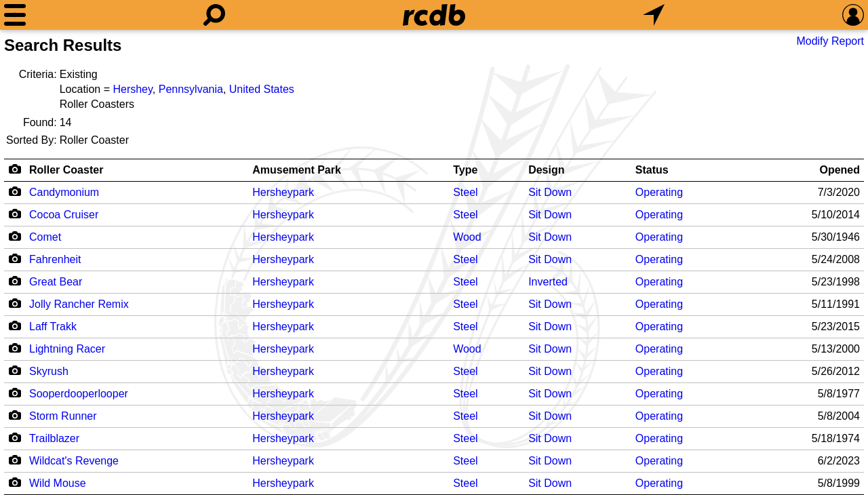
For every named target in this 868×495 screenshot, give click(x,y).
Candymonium (64, 192)
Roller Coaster (66, 170)
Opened (840, 170)
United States (262, 89)
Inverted (548, 282)
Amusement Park (297, 170)
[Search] (214, 15)
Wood (467, 237)
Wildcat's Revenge (74, 461)
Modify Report (830, 41)
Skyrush (49, 371)
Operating (659, 192)
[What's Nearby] (654, 15)
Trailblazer (54, 438)
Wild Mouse (58, 483)
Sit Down (550, 192)
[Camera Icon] (15, 191)
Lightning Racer (67, 349)
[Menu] (15, 15)
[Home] (434, 15)
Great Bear (56, 282)
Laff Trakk (53, 326)
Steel (465, 192)
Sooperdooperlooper (79, 394)
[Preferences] (853, 15)
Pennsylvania (191, 89)
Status (652, 170)
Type (465, 170)
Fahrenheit (55, 259)
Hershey (132, 89)
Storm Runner (63, 416)
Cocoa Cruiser (64, 215)
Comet (45, 237)
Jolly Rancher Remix (79, 304)
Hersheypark (283, 192)
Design (546, 170)
